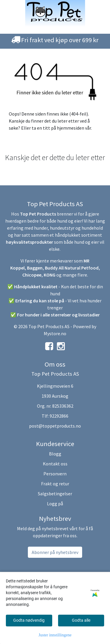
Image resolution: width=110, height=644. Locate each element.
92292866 (59, 416)
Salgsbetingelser (55, 494)
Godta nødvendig (29, 620)
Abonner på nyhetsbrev (55, 552)
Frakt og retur (55, 484)
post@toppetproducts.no (55, 426)
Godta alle (81, 620)
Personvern (55, 474)
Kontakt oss (55, 464)
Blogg (55, 454)
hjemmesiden (71, 128)
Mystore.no (55, 333)
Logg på (55, 504)
